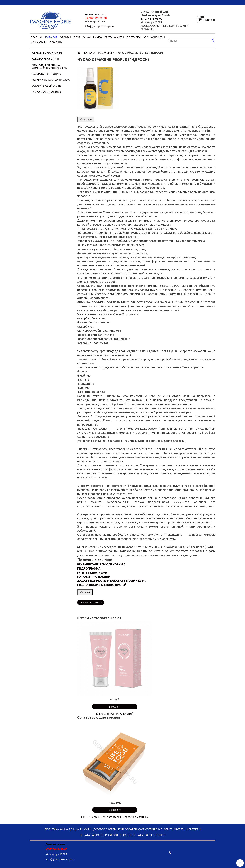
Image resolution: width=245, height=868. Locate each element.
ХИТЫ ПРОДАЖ (51, 74)
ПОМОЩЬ (56, 42)
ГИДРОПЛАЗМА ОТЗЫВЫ (46, 92)
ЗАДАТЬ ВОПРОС (156, 835)
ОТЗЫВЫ (65, 37)
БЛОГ (77, 37)
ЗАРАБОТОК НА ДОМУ (57, 80)
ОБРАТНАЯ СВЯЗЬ (174, 829)
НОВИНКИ (37, 80)
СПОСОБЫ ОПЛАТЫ (132, 835)
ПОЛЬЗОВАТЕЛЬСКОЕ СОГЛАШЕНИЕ (140, 829)
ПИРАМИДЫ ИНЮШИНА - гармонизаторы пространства (50, 67)
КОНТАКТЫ (158, 37)
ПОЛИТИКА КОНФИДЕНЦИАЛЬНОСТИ (68, 829)
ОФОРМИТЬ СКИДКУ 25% (47, 53)
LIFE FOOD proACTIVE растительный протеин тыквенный (115, 817)
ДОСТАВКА (134, 37)
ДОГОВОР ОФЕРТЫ (105, 829)
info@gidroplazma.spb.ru (99, 26)
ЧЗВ (146, 37)
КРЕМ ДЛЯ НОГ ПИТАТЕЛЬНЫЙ (115, 714)
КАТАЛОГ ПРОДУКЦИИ (98, 53)
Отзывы (85, 592)
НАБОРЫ (37, 74)
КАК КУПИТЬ (39, 42)
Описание (86, 119)
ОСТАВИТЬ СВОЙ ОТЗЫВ (46, 86)
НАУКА (98, 37)
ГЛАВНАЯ (37, 37)
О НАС (87, 37)
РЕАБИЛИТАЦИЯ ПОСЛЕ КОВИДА (101, 564)
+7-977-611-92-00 (96, 18)
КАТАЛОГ (51, 37)
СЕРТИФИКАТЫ (114, 37)
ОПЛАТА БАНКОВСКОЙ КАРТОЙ (99, 835)
